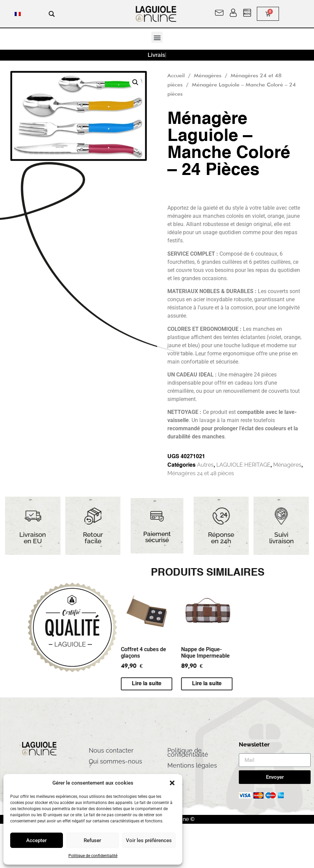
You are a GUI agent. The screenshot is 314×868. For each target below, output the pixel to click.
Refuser (92, 840)
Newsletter (254, 745)
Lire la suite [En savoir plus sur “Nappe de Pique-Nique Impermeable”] (82, 684)
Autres (205, 465)
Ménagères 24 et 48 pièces (201, 473)
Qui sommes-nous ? (115, 763)
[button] (172, 783)
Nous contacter (111, 750)
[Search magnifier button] (52, 14)
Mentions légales (192, 765)
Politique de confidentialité (93, 856)
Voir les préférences (149, 840)
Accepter (36, 840)
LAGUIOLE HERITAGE (243, 465)
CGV (174, 776)
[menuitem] (18, 14)
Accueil (176, 75)
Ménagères (208, 75)
